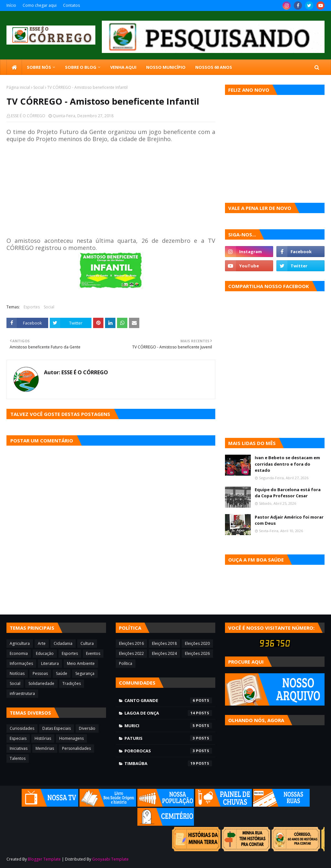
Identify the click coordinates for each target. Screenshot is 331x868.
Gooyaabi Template (110, 859)
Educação (45, 653)
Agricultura (20, 643)
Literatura (50, 663)
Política (126, 663)
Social (39, 87)
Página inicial (18, 87)
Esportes (32, 307)
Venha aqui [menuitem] (123, 67)
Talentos (18, 758)
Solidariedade (41, 683)
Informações (21, 663)
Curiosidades (22, 728)
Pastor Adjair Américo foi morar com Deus (289, 520)
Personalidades (76, 748)
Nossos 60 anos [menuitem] (214, 67)
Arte (42, 643)
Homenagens (71, 738)
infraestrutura (22, 693)
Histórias (43, 738)
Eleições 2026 (197, 653)
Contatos (71, 5)
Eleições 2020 (197, 643)
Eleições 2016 (131, 643)
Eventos (93, 653)
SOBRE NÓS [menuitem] (39, 67)
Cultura (87, 643)
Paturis (168, 738)
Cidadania (63, 643)
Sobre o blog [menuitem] (81, 67)
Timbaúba (168, 763)
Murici (168, 726)
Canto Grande (168, 700)
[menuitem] (14, 67)
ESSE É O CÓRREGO (28, 116)
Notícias (17, 673)
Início (11, 5)
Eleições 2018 (164, 643)
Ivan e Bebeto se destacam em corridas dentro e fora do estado (287, 464)
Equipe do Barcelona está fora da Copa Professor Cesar (288, 493)
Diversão (87, 728)
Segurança (85, 673)
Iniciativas (19, 748)
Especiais (18, 738)
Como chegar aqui (40, 5)
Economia (19, 653)
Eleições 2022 (131, 653)
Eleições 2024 (164, 653)
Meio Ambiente (81, 663)
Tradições (72, 683)
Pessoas (40, 673)
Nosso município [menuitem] (166, 67)
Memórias (45, 748)
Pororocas (168, 751)
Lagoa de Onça (168, 713)
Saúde (62, 673)
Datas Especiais (57, 728)
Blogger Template (44, 859)
